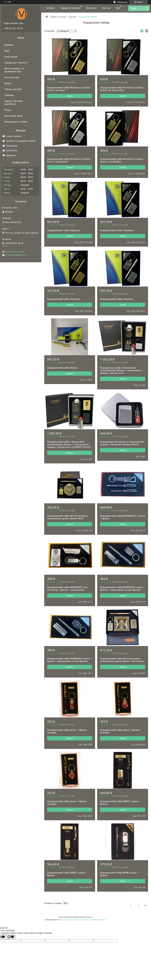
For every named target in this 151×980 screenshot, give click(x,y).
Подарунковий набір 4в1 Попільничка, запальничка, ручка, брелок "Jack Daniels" (122, 660)
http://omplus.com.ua (15, 252)
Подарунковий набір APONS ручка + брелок (119, 874)
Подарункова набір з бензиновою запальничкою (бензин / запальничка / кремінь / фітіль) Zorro (121, 370)
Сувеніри (72, 17)
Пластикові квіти (13, 116)
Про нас (106, 8)
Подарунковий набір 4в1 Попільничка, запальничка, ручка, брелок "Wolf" (68, 517)
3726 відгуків (122, 2)
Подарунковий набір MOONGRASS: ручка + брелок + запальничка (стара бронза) (122, 589)
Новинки (9, 45)
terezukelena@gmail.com (16, 255)
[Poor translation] (11, 937)
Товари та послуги (70, 8)
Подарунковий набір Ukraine (62, 368)
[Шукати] (147, 8)
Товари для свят (13, 89)
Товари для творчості (16, 63)
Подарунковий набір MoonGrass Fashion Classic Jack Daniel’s (69, 160)
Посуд (8, 110)
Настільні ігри (12, 77)
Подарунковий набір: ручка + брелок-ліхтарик (67, 731)
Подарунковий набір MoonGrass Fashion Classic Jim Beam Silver (122, 89)
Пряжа (8, 83)
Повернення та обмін (16, 122)
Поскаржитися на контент (72, 920)
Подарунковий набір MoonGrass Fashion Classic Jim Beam (69, 89)
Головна (50, 8)
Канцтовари (11, 57)
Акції (7, 51)
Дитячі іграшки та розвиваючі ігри (14, 70)
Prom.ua (89, 917)
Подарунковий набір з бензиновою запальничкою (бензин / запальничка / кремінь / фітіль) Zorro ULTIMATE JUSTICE (69, 444)
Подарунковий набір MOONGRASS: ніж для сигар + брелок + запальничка (67, 589)
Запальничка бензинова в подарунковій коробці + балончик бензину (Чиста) (122, 443)
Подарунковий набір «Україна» (64, 230)
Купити (70, 96)
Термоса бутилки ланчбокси (14, 103)
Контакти (91, 8)
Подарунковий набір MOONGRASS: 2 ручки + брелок (122, 517)
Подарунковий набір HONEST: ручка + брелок (120, 803)
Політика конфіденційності (95, 920)
